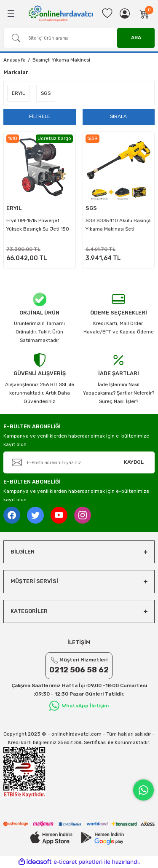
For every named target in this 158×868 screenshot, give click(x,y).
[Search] (79, 38)
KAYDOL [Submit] (134, 462)
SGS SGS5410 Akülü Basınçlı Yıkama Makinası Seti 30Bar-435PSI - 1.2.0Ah (119, 226)
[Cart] (145, 13)
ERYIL (14, 208)
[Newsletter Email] (79, 462)
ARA (136, 38)
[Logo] (61, 13)
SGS (91, 208)
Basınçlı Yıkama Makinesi (61, 60)
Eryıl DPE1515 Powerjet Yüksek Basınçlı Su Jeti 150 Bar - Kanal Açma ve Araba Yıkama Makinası (38, 226)
